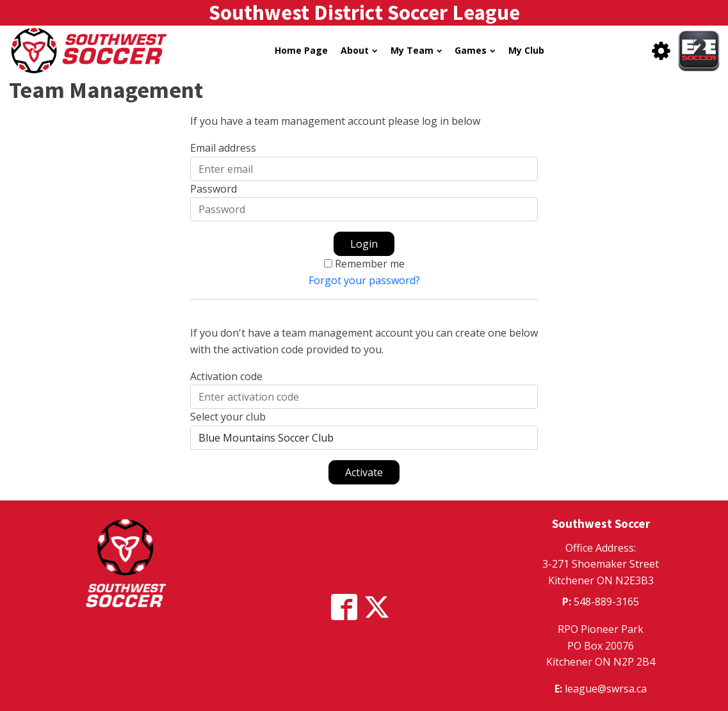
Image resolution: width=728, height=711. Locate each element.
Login (364, 244)
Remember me (370, 264)
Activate (364, 472)
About (359, 50)
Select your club (228, 417)
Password (214, 189)
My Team (416, 50)
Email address (223, 148)
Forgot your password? (364, 280)
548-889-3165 (606, 602)
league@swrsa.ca (606, 689)
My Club (526, 50)
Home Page (301, 50)
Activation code (226, 376)
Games (475, 50)
